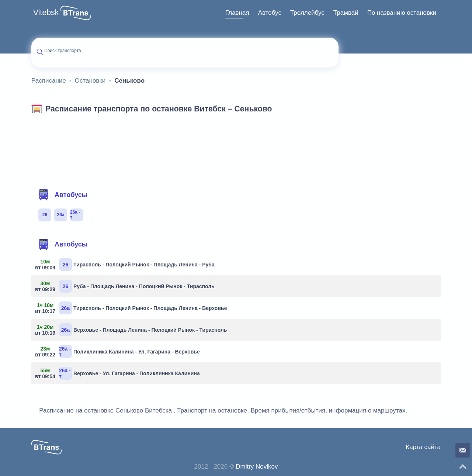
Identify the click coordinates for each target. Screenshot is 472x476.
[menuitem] (237, 13)
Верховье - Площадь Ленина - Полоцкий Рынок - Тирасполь (132, 330)
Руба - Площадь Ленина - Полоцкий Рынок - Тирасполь (126, 286)
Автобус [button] (270, 13)
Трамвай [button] (346, 13)
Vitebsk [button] (46, 13)
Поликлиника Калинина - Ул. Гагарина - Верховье (118, 351)
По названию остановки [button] (402, 13)
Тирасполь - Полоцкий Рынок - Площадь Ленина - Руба (126, 264)
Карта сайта (423, 447)
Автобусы (63, 195)
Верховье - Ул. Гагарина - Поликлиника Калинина (118, 373)
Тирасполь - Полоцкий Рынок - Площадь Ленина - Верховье (132, 308)
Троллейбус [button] (307, 13)
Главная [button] (237, 13)
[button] (76, 13)
